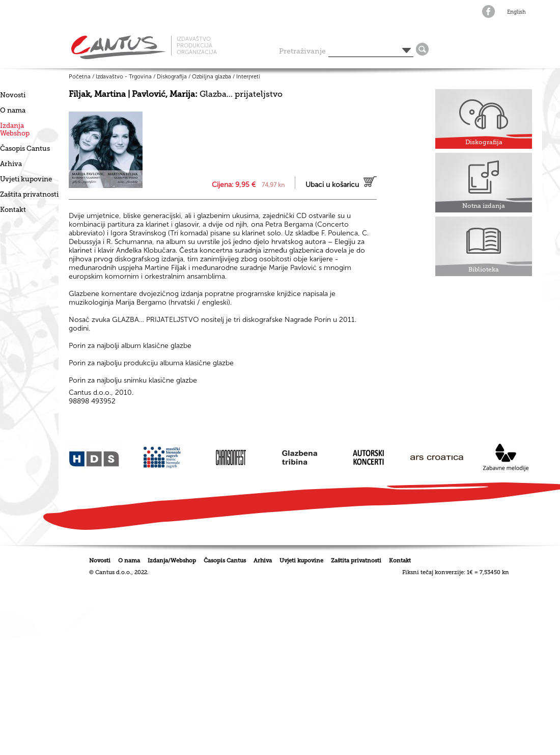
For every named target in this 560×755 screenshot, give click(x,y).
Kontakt (13, 210)
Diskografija (172, 77)
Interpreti (248, 77)
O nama (13, 110)
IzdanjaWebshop (15, 129)
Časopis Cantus (25, 149)
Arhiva (11, 164)
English (516, 12)
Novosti (13, 95)
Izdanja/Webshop (172, 561)
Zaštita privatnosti (29, 194)
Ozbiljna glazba (212, 77)
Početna (80, 77)
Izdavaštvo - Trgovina (124, 77)
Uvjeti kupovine (26, 179)
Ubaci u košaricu (332, 185)
